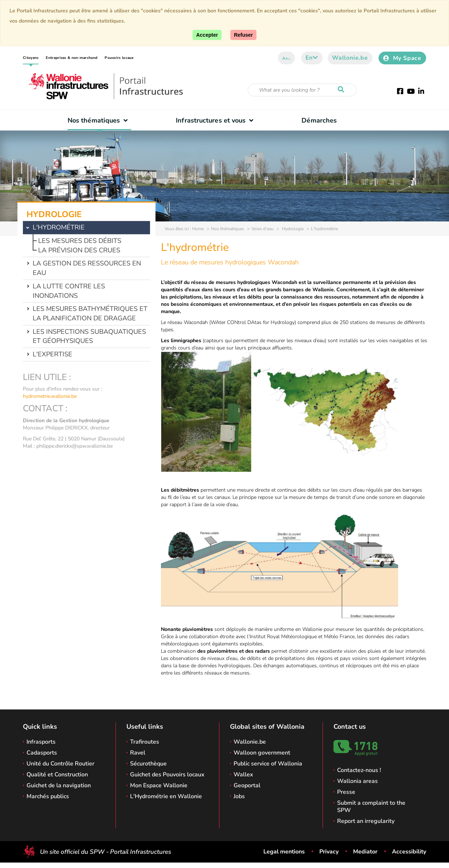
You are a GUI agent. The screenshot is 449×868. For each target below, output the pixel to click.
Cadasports (42, 753)
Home (198, 229)
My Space (402, 58)
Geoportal (247, 785)
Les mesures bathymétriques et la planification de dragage (90, 313)
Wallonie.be (350, 58)
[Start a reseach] (343, 90)
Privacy (329, 852)
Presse (346, 792)
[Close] (243, 35)
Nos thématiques (99, 120)
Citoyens (31, 58)
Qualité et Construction (57, 775)
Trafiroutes (145, 742)
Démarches (319, 120)
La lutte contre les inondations (69, 291)
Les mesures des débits (80, 241)
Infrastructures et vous (216, 120)
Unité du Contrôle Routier (60, 764)
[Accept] (207, 35)
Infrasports (41, 742)
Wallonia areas (357, 781)
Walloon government (262, 753)
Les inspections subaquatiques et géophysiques (89, 336)
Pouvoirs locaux (119, 58)
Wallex (243, 775)
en (312, 58)
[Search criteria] (302, 90)
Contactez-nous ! (359, 770)
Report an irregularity (366, 821)
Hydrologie (292, 229)
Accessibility (409, 852)
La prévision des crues (79, 250)
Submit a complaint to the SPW (371, 807)
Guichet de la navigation (59, 785)
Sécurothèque (148, 764)
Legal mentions (284, 852)
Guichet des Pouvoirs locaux (167, 775)
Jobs (239, 796)
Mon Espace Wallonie (159, 785)
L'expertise (52, 354)
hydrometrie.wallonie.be (50, 396)
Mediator (365, 852)
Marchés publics (48, 796)
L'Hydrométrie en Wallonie (166, 796)
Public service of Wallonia (268, 764)
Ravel (138, 753)
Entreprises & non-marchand (72, 58)
